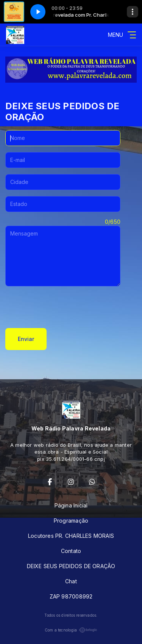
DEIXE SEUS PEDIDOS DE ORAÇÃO (71, 566)
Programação (71, 521)
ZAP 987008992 (71, 596)
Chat (71, 581)
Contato (71, 551)
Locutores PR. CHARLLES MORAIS (71, 536)
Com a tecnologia (71, 630)
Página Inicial (71, 505)
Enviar (26, 339)
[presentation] (63, 307)
